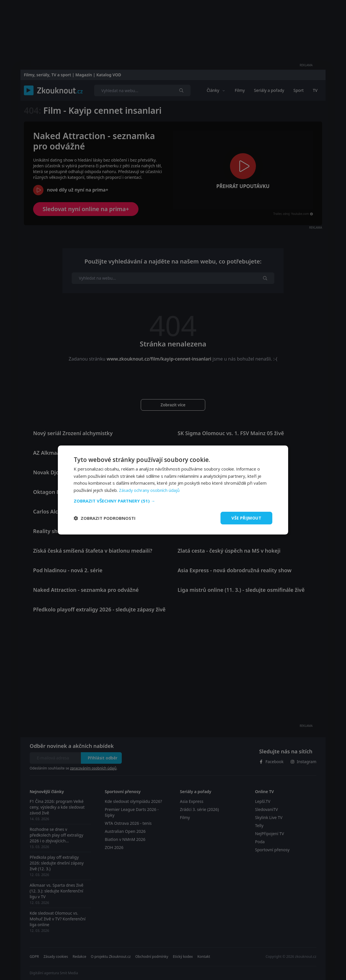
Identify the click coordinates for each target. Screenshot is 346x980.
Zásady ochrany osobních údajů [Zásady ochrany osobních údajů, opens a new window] (150, 490)
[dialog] (173, 490)
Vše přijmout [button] (246, 518)
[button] (173, 501)
